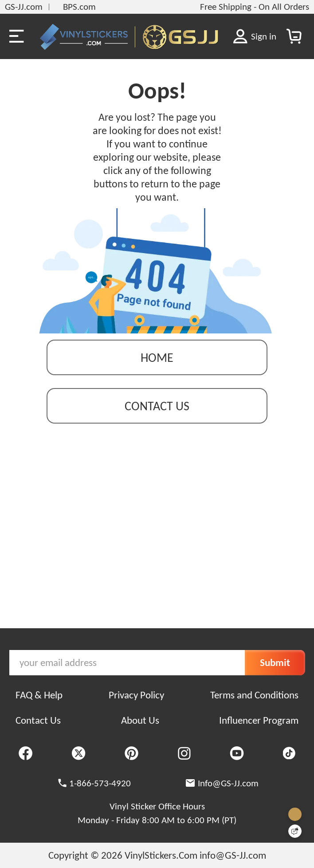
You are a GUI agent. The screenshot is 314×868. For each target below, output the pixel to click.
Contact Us (38, 720)
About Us (140, 720)
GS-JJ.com (24, 7)
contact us (157, 406)
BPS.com (79, 7)
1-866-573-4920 (100, 783)
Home (157, 358)
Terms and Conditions (254, 695)
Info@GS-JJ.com (228, 783)
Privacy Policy (136, 695)
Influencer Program (259, 720)
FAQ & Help (39, 695)
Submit (275, 662)
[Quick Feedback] (295, 831)
